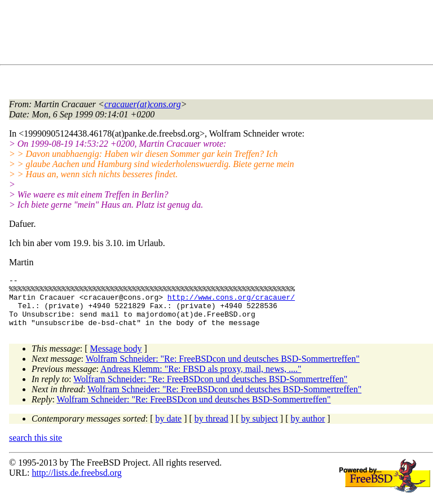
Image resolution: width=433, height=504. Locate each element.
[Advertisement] (214, 34)
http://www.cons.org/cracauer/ (231, 302)
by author (308, 429)
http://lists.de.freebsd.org (76, 483)
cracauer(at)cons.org (143, 104)
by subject (260, 429)
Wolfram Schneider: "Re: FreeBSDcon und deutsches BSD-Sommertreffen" (223, 369)
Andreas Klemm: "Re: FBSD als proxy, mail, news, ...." (201, 379)
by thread (211, 429)
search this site (36, 448)
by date (169, 429)
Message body (116, 359)
